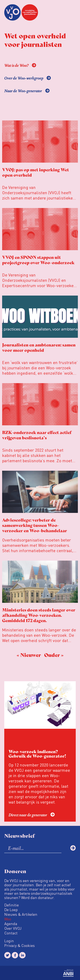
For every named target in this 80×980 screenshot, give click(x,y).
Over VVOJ (13, 928)
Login (9, 941)
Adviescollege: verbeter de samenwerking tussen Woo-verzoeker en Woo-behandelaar (35, 525)
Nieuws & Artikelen (21, 914)
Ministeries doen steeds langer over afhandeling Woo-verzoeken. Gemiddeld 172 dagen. (39, 615)
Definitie (12, 905)
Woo (8, 919)
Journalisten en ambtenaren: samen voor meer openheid (39, 347)
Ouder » (54, 655)
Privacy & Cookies (20, 945)
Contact (11, 933)
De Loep (11, 910)
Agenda (11, 924)
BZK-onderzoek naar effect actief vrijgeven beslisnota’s (37, 435)
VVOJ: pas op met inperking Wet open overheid (36, 172)
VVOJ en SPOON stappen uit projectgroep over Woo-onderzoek (38, 260)
